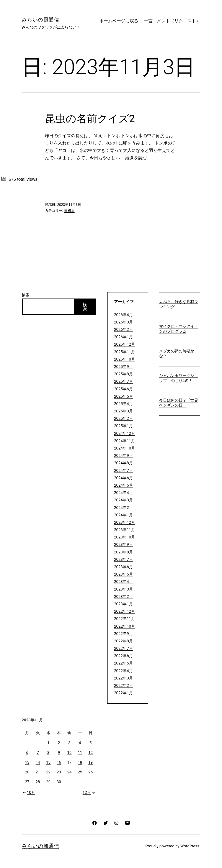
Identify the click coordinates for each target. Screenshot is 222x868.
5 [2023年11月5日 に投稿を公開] (90, 743)
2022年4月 (123, 671)
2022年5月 (123, 663)
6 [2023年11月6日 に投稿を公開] (27, 752)
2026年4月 (123, 315)
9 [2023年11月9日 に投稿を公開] (59, 752)
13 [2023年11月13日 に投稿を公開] (27, 762)
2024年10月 (125, 448)
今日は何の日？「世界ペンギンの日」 (179, 403)
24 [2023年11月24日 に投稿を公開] (69, 772)
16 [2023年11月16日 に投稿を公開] (59, 762)
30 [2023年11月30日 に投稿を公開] (59, 782)
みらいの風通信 (40, 20)
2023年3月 (123, 589)
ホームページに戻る (119, 21)
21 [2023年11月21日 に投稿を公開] (38, 772)
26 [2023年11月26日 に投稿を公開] (90, 772)
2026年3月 (123, 322)
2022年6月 (123, 656)
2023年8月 (123, 552)
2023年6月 (123, 567)
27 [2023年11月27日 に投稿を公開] (27, 782)
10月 (28, 792)
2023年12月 (125, 522)
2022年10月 (125, 626)
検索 (26, 295)
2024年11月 (125, 441)
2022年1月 (123, 693)
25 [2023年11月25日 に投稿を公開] (80, 772)
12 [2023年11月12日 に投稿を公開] (90, 752)
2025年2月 (123, 418)
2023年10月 (125, 537)
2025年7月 (123, 381)
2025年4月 (123, 404)
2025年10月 (125, 359)
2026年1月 (123, 337)
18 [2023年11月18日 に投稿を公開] (80, 762)
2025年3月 (123, 411)
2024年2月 (123, 508)
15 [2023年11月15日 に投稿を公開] (48, 762)
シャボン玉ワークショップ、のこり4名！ (179, 378)
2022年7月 (123, 648)
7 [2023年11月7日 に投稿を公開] (38, 752)
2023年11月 (125, 530)
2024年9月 (123, 455)
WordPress (190, 846)
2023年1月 (123, 604)
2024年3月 (123, 500)
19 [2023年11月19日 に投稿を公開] (90, 762)
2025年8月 (123, 374)
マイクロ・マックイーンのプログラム (179, 329)
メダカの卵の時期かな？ (177, 353)
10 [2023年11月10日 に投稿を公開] (69, 752)
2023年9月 (123, 544)
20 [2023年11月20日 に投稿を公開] (27, 772)
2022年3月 (123, 678)
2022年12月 (125, 611)
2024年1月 (123, 515)
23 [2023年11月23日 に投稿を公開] (59, 772)
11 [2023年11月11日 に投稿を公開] (80, 752)
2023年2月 (123, 596)
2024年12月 (125, 433)
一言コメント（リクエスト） (172, 21)
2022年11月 (125, 619)
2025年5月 (123, 396)
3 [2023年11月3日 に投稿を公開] (69, 743)
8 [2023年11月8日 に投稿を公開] (48, 752)
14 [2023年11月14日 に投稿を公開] (38, 762)
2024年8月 (123, 463)
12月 (89, 792)
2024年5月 (123, 485)
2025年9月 (123, 367)
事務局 (69, 211)
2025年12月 (125, 344)
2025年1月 (123, 426)
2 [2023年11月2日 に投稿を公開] (59, 743)
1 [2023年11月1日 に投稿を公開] (48, 743)
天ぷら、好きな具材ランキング (179, 304)
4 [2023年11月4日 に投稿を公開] (80, 743)
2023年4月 (123, 582)
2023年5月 (123, 574)
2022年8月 (123, 641)
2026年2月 (123, 329)
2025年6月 (123, 389)
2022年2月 (123, 685)
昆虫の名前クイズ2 (90, 119)
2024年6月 (123, 478)
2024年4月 (123, 493)
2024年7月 (123, 470)
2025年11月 (125, 352)
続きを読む (136, 158)
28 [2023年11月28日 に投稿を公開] (38, 782)
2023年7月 (123, 559)
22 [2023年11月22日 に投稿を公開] (48, 772)
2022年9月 (123, 634)
